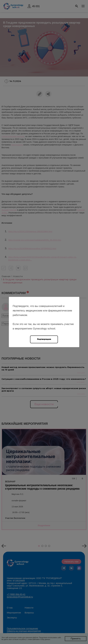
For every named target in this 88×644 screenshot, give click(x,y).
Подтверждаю (44, 339)
